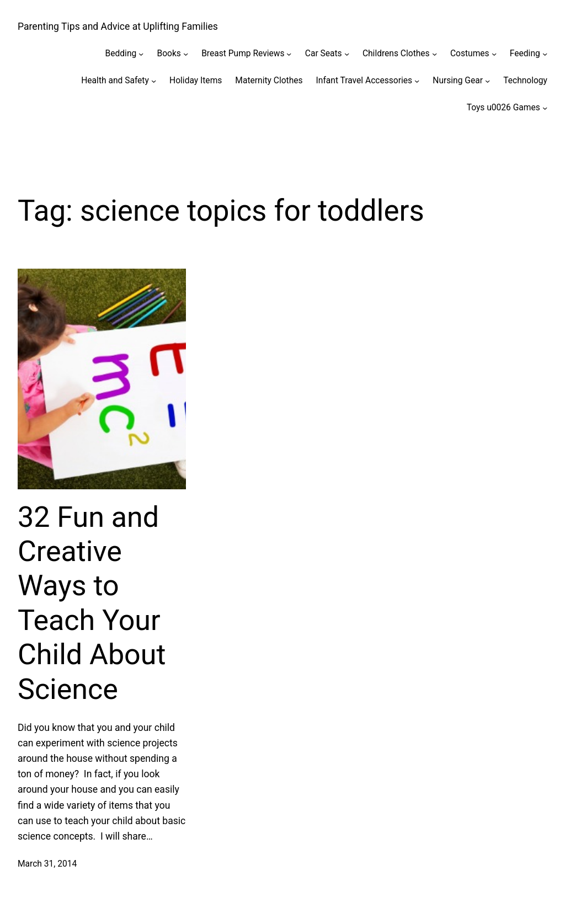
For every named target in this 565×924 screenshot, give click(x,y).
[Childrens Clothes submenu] (435, 54)
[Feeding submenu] (545, 54)
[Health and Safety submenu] (154, 81)
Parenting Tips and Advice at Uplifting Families (118, 26)
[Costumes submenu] (494, 54)
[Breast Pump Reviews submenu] (289, 54)
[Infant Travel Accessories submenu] (417, 81)
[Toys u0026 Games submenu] (545, 107)
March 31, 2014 (47, 864)
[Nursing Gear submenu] (487, 81)
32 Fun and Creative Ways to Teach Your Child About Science (92, 603)
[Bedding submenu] (141, 54)
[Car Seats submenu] (347, 54)
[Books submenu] (186, 54)
